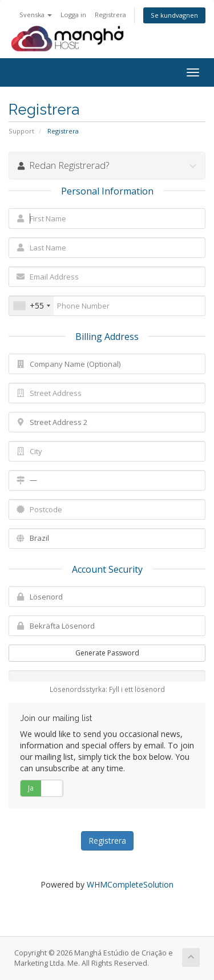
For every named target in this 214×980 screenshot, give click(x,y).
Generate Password (107, 653)
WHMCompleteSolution (130, 884)
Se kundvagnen (174, 15)
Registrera (110, 15)
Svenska (36, 15)
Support (21, 131)
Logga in (73, 15)
